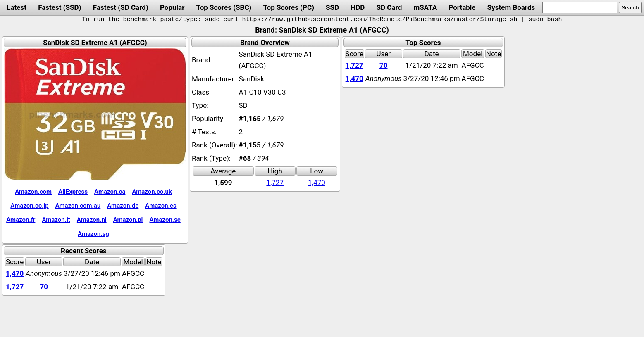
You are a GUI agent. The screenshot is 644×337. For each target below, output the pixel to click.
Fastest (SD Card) (121, 7)
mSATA (425, 7)
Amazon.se (165, 220)
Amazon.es (161, 206)
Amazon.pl (128, 220)
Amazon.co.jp (29, 206)
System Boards (511, 7)
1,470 (317, 183)
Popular (172, 7)
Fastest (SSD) (60, 7)
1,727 (275, 183)
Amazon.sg (93, 234)
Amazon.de (123, 206)
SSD (332, 7)
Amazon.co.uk (152, 192)
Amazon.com (33, 192)
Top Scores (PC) (289, 7)
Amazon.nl (92, 220)
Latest (17, 7)
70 (384, 65)
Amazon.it (56, 220)
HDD (358, 7)
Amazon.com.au (78, 206)
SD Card (389, 7)
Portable (462, 7)
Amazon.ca (110, 192)
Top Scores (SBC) (224, 7)
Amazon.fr (21, 220)
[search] (580, 8)
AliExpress (73, 192)
